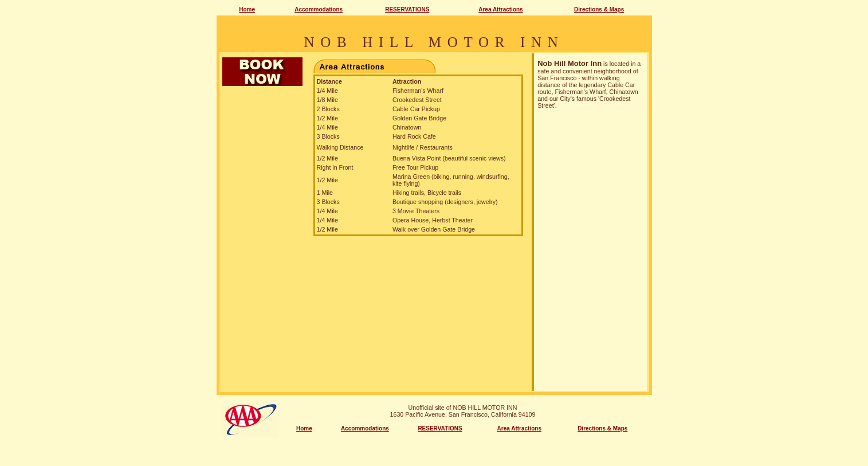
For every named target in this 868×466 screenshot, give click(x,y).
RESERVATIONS (407, 9)
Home (247, 9)
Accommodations (319, 9)
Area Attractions (500, 9)
